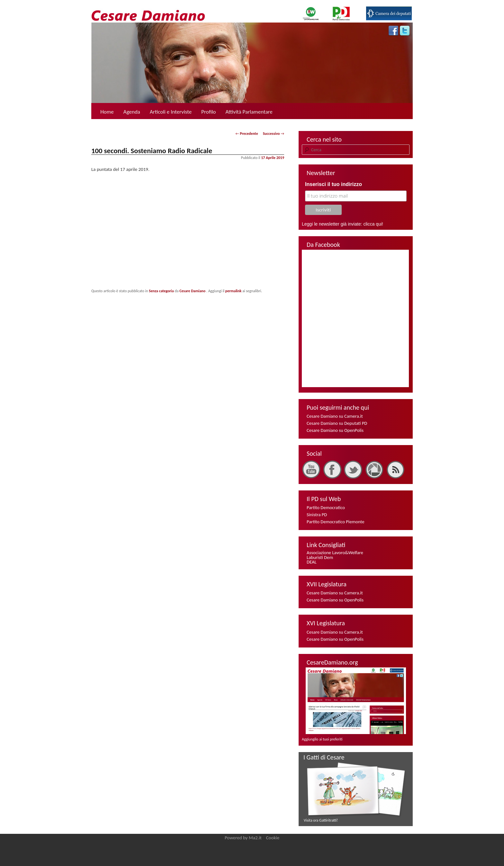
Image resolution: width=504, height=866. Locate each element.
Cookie (273, 838)
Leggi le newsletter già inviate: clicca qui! (342, 224)
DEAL (312, 562)
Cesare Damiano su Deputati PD (337, 423)
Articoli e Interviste (171, 112)
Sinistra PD (317, 515)
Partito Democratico (326, 507)
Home (107, 112)
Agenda (132, 112)
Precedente (247, 134)
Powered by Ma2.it (243, 838)
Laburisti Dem (320, 557)
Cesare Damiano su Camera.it (335, 416)
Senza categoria (161, 291)
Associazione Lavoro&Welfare (335, 553)
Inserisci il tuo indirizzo (333, 184)
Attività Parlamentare (249, 112)
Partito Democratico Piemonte (336, 522)
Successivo (274, 134)
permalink (234, 291)
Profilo (208, 112)
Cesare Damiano (193, 291)
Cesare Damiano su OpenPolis (335, 430)
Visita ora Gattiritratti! (321, 820)
